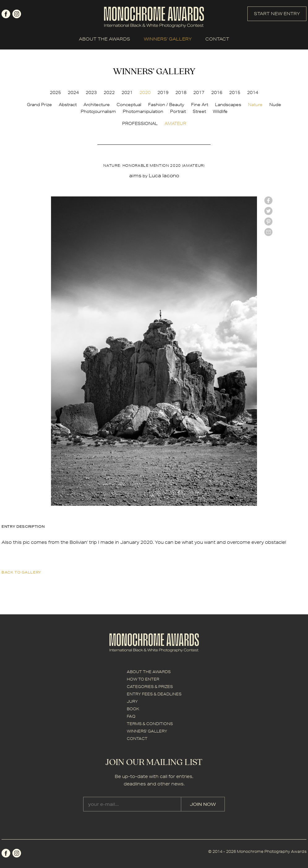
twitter (268, 211)
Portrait (178, 111)
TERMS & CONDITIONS (150, 724)
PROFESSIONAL (140, 123)
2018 (181, 92)
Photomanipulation (143, 111)
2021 (127, 92)
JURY (132, 701)
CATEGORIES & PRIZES (150, 687)
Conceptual (129, 105)
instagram (17, 14)
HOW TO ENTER (143, 679)
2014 (253, 92)
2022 (109, 92)
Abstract (68, 105)
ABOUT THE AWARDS (105, 39)
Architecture (97, 105)
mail (268, 232)
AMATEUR (175, 123)
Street (199, 111)
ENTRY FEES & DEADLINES (154, 694)
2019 (163, 92)
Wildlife (220, 111)
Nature (255, 105)
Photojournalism (98, 111)
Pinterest (268, 221)
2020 (145, 92)
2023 (91, 92)
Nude (275, 105)
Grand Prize (39, 105)
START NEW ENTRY (277, 14)
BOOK (133, 709)
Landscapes (228, 105)
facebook (6, 14)
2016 (217, 92)
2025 (55, 92)
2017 (199, 92)
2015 (235, 92)
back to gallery (21, 572)
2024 (73, 92)
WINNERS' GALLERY (168, 39)
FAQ (131, 716)
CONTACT (217, 39)
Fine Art (200, 105)
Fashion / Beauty (166, 105)
